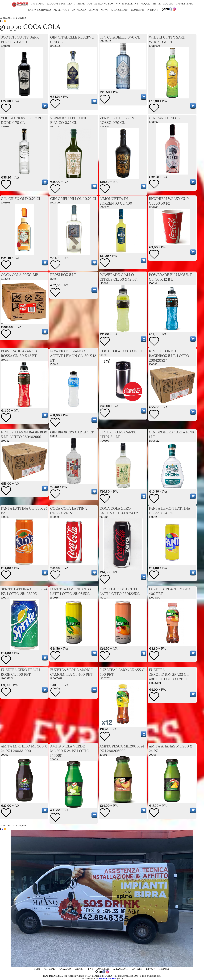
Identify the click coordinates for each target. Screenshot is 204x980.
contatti (138, 10)
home (37, 969)
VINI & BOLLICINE (127, 4)
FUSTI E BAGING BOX (100, 4)
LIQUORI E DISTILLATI (61, 4)
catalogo (79, 10)
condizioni (103, 969)
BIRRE (81, 4)
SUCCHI (168, 4)
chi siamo (38, 4)
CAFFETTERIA (184, 4)
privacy (150, 969)
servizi (93, 10)
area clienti (120, 10)
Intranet (153, 10)
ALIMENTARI (61, 10)
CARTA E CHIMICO (39, 10)
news (105, 10)
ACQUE (145, 4)
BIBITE (157, 4)
